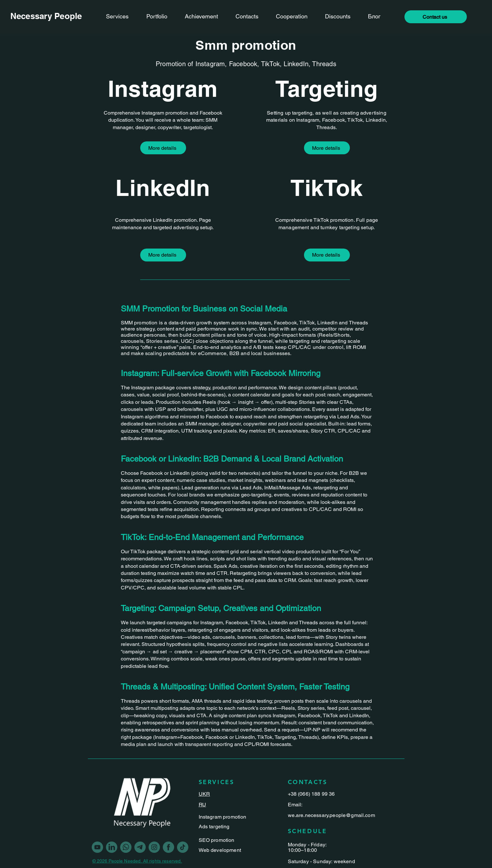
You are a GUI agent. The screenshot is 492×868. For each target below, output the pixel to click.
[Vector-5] (126, 847)
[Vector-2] (140, 847)
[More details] (163, 148)
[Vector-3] (183, 847)
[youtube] (97, 847)
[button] (436, 17)
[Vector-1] (154, 847)
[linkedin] (112, 847)
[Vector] (168, 847)
